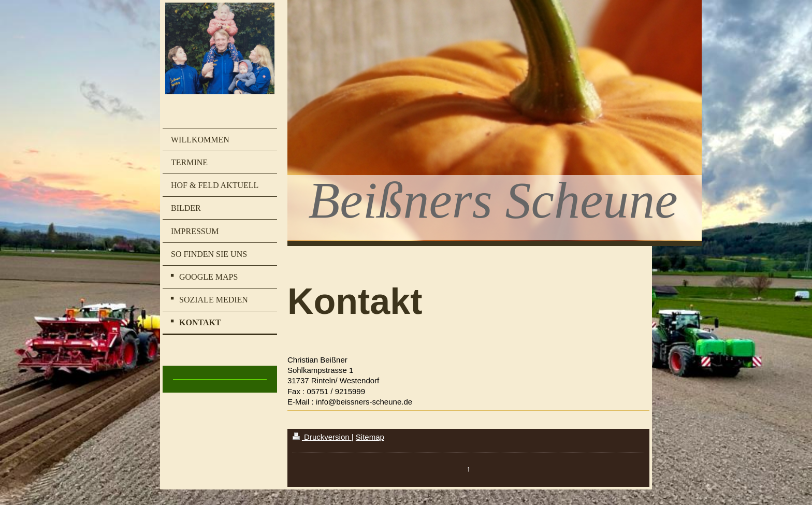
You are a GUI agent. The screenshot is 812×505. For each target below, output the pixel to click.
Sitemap (370, 437)
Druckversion (322, 437)
